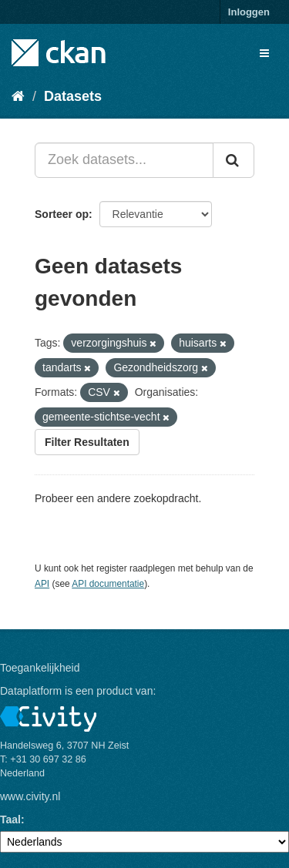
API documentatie (108, 584)
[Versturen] (234, 160)
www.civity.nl (30, 796)
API (42, 584)
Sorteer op (62, 214)
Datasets (73, 96)
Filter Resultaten (87, 442)
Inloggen (249, 12)
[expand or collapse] (264, 53)
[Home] (18, 96)
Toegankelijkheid (40, 668)
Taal (10, 819)
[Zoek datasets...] (124, 160)
